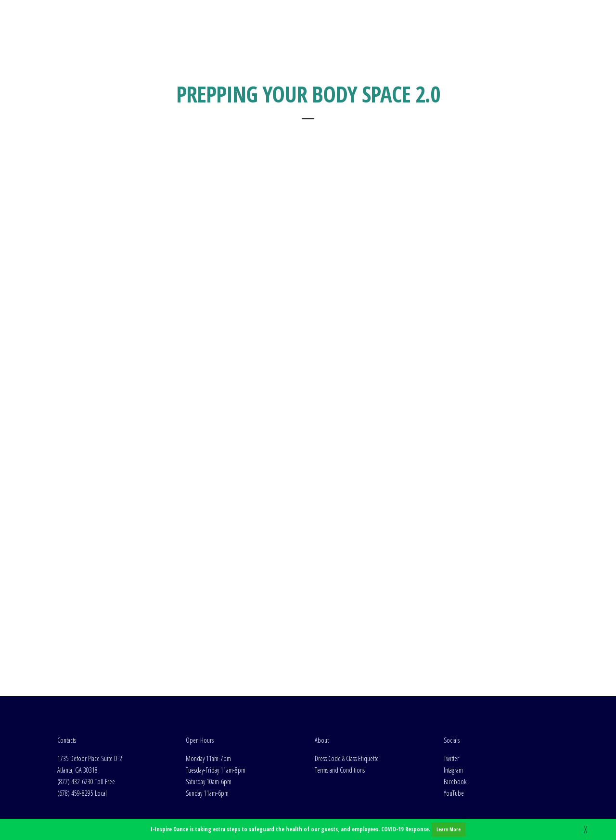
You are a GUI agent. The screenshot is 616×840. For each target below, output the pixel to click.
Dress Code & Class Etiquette (347, 693)
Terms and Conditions (340, 704)
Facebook (455, 716)
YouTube (454, 727)
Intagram (453, 704)
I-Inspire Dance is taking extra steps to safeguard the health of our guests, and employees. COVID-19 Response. (308, 829)
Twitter (451, 693)
